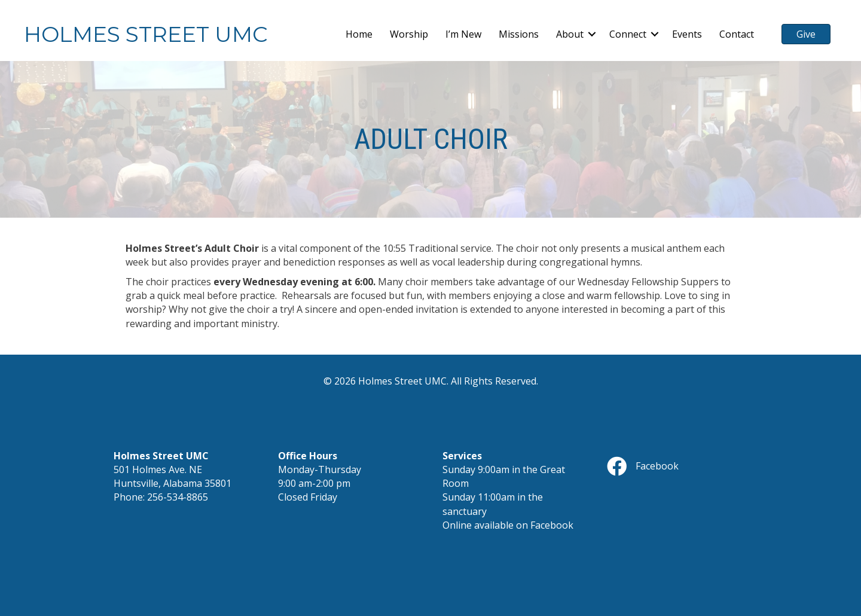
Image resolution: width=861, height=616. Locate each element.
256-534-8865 (178, 497)
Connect (628, 34)
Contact (737, 34)
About (570, 34)
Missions (519, 34)
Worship (409, 34)
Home (359, 34)
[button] (592, 34)
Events (687, 34)
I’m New (463, 34)
